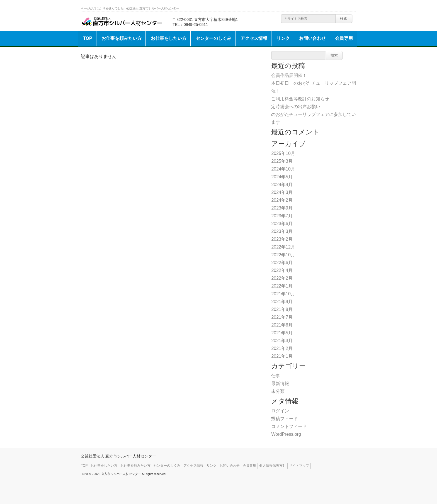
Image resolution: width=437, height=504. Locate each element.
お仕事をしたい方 (169, 38)
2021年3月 (282, 341)
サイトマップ (299, 466)
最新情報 (280, 384)
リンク (283, 38)
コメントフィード (289, 426)
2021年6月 (282, 325)
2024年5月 (282, 177)
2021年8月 (282, 309)
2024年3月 (282, 192)
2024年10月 (283, 169)
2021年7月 (282, 317)
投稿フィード (285, 419)
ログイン (280, 411)
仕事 (276, 376)
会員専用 (344, 38)
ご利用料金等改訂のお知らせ (300, 99)
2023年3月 (282, 231)
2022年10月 (283, 255)
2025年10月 (283, 153)
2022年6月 (282, 263)
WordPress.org (286, 434)
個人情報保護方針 (273, 466)
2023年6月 (282, 224)
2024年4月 (282, 185)
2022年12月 (283, 247)
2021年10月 (283, 294)
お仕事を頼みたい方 (122, 38)
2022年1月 (282, 286)
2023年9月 (282, 208)
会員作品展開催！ (289, 75)
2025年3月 (282, 161)
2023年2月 (282, 239)
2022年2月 (282, 278)
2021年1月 (282, 356)
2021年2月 (282, 348)
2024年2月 (282, 200)
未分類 (278, 391)
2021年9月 (282, 302)
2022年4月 (282, 270)
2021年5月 (282, 333)
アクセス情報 (254, 38)
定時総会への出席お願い (296, 107)
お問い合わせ (312, 38)
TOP (88, 38)
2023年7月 (282, 216)
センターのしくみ (213, 38)
